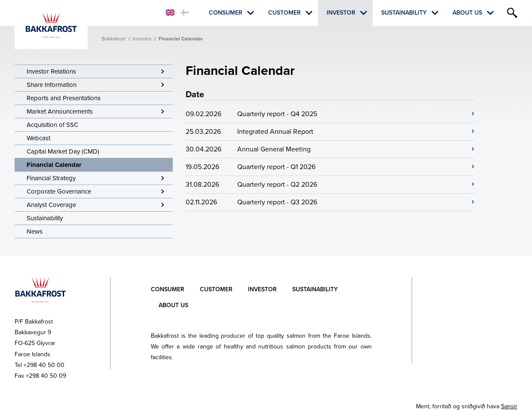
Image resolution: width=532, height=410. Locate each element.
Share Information (52, 85)
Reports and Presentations (64, 98)
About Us (467, 13)
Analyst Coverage (51, 205)
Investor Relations (51, 71)
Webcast (38, 138)
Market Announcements (60, 111)
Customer (284, 13)
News (35, 231)
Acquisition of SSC (52, 125)
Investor (341, 13)
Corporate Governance (59, 191)
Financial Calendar (54, 165)
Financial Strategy (51, 178)
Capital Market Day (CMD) (63, 151)
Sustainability (404, 13)
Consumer (226, 13)
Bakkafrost (114, 39)
